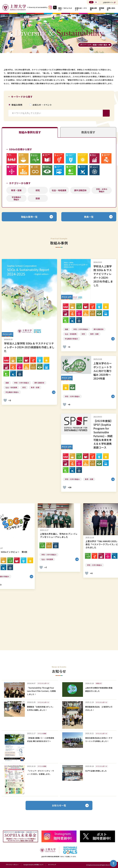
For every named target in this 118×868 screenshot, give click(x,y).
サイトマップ (52, 865)
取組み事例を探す (30, 132)
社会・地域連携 (59, 190)
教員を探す (88, 132)
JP (91, 2)
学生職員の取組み (16, 198)
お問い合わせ (111, 9)
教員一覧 (89, 217)
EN (96, 2)
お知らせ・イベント (81, 9)
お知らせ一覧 (59, 805)
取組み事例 (93, 9)
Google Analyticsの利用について (33, 865)
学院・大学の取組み (102, 190)
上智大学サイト (108, 2)
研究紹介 (102, 9)
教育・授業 (16, 190)
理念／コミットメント (65, 9)
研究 (38, 190)
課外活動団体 (80, 190)
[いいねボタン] (5, 400)
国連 (38, 198)
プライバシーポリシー (12, 865)
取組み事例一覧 (29, 217)
